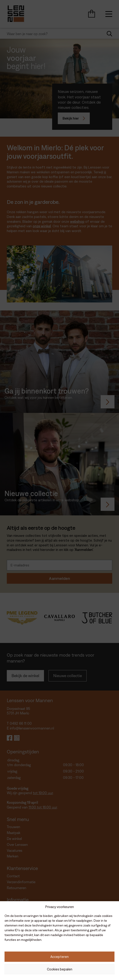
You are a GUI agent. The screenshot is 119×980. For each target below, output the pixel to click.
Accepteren (59, 957)
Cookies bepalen (60, 969)
